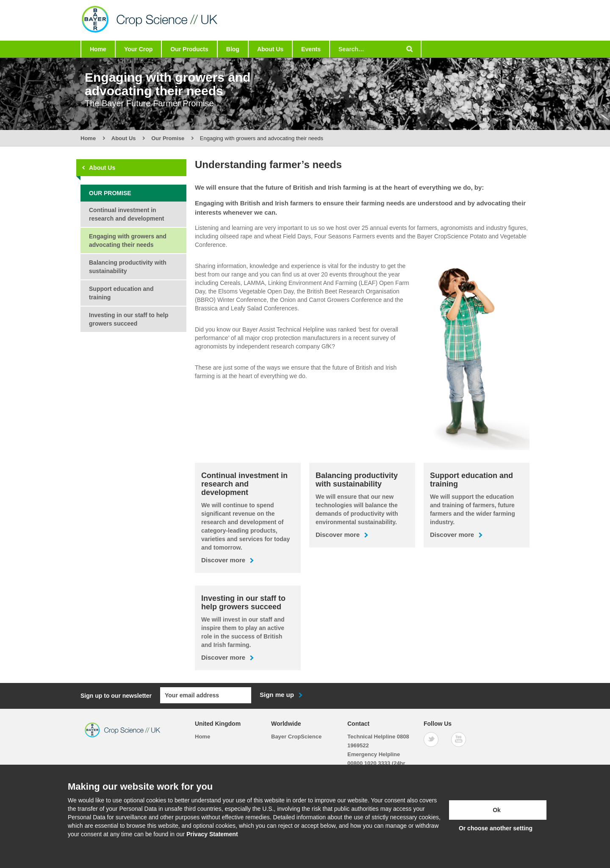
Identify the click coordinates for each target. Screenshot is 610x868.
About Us (270, 49)
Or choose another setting (496, 828)
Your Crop (138, 49)
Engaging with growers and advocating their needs (128, 240)
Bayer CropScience (296, 736)
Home (98, 49)
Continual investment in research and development (126, 214)
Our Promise (168, 138)
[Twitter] (431, 739)
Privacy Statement (212, 834)
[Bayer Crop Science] (160, 36)
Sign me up (277, 695)
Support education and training (121, 293)
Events (311, 49)
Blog (233, 49)
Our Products (189, 49)
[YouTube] (459, 739)
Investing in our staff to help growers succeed (129, 319)
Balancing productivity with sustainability (128, 267)
